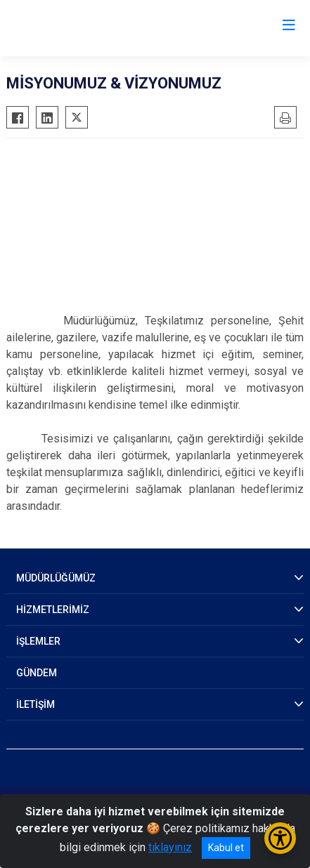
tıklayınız (170, 847)
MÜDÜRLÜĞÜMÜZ (56, 578)
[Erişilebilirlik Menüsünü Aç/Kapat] (280, 838)
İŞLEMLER (38, 641)
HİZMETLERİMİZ (53, 610)
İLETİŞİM (35, 704)
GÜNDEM (37, 673)
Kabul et (226, 848)
